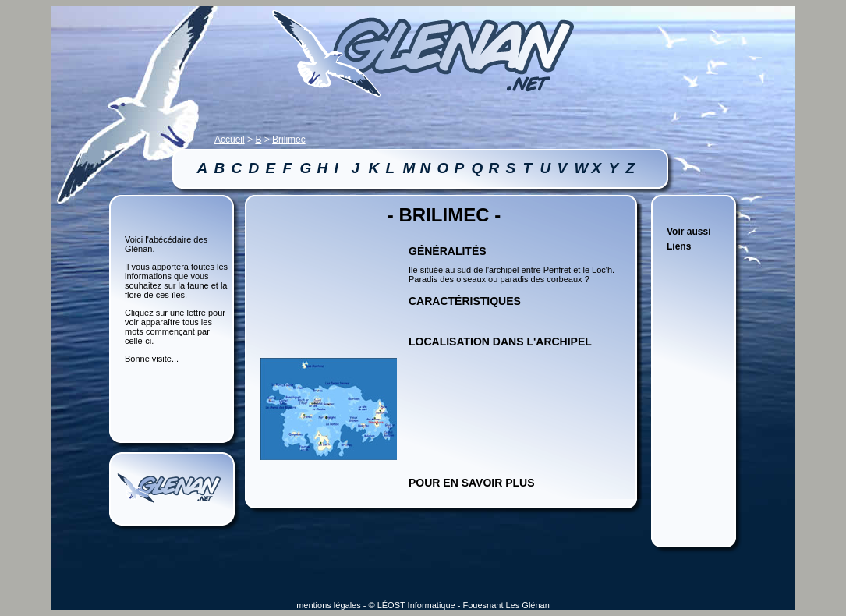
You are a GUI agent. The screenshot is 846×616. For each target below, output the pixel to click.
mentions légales (329, 605)
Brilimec (289, 140)
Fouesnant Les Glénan (506, 605)
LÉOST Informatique (416, 605)
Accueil (230, 140)
